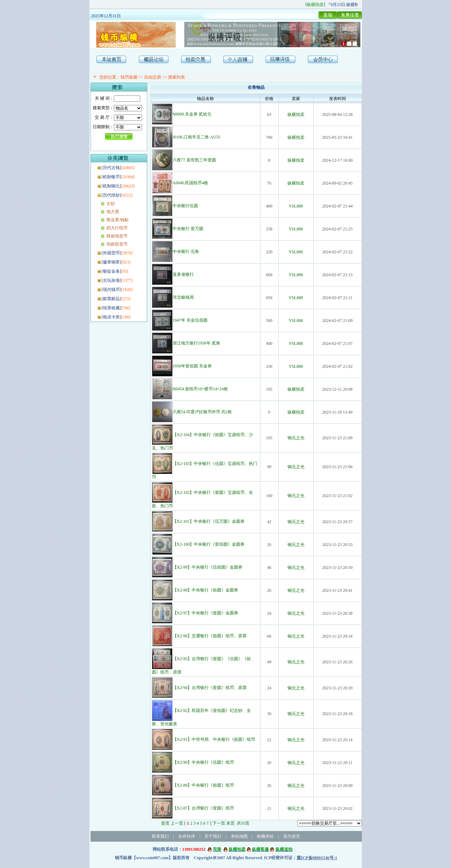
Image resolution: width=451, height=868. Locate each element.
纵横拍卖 (296, 114)
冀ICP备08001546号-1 (317, 858)
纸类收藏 (111, 308)
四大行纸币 (117, 228)
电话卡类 (111, 317)
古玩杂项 (111, 280)
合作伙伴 (187, 836)
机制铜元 (111, 186)
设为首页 (292, 836)
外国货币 (111, 253)
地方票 (113, 212)
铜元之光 (296, 438)
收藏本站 (265, 836)
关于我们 (213, 836)
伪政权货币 (117, 244)
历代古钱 (111, 168)
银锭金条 (111, 271)
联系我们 (160, 836)
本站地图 (239, 836)
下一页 (219, 823)
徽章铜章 (111, 262)
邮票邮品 (111, 299)
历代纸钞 (111, 195)
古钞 (111, 204)
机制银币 (111, 177)
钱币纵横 (129, 77)
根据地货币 (117, 236)
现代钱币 (111, 290)
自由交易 (153, 77)
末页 (230, 823)
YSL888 (296, 206)
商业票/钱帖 (118, 220)
